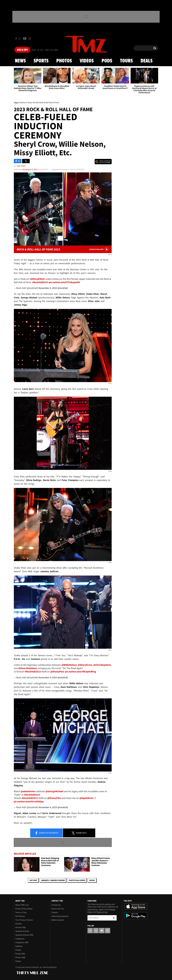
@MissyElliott (37, 279)
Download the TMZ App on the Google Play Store (136, 916)
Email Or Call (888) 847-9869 (45, 50)
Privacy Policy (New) (24, 909)
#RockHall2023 (40, 282)
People (18, 950)
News (20, 61)
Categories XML (22, 942)
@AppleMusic (86, 798)
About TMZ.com (22, 905)
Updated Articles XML (24, 935)
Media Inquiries (58, 920)
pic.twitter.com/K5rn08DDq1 (29, 801)
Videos (87, 61)
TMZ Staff (21, 166)
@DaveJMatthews (28, 668)
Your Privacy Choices (24, 920)
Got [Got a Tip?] (22, 50)
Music (92, 880)
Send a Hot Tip (58, 909)
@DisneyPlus (57, 672)
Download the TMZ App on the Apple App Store (136, 906)
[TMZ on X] (20, 39)
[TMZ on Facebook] (16, 39)
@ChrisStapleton (102, 665)
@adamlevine (28, 791)
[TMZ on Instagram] (30, 38)
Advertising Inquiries (60, 916)
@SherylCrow (85, 665)
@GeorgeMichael (54, 791)
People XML (20, 954)
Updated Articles (22, 931)
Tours (126, 61)
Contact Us (56, 905)
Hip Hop (33, 880)
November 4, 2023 (30, 169)
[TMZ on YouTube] (102, 931)
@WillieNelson (69, 665)
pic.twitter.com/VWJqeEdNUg (81, 672)
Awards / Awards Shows (53, 880)
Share (46, 833)
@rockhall (63, 288)
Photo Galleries (77, 880)
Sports (41, 61)
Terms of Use (21, 912)
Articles (19, 924)
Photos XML (20, 957)
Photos (64, 61)
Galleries (19, 946)
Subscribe (114, 918)
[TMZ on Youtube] (25, 38)
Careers (55, 912)
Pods (107, 61)
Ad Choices (20, 916)
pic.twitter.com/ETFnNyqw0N (64, 282)
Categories (20, 939)
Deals (147, 61)
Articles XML (21, 927)
